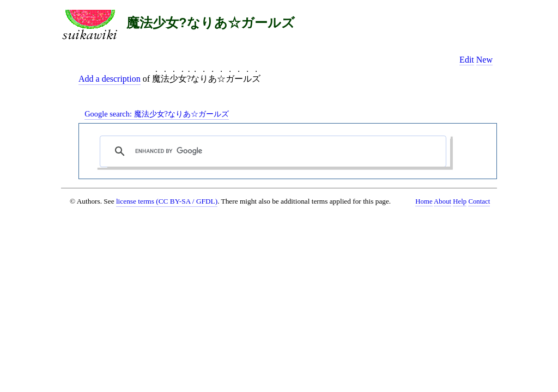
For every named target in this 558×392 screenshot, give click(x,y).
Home (424, 201)
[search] (276, 151)
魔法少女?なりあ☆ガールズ (211, 23)
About (442, 201)
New (484, 60)
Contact (479, 201)
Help (460, 201)
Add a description (110, 79)
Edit (467, 60)
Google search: (157, 114)
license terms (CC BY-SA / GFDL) (167, 201)
